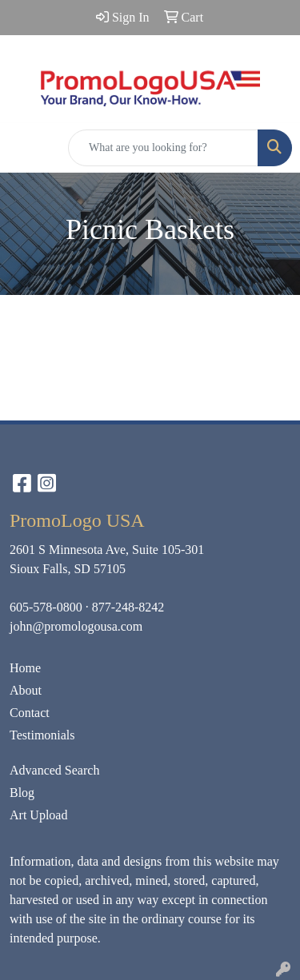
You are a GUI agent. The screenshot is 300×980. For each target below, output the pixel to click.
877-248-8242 (128, 607)
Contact (30, 713)
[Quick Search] (163, 148)
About (26, 690)
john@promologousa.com (76, 626)
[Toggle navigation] (25, 148)
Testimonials (42, 735)
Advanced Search (54, 770)
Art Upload (38, 815)
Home (25, 668)
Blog (22, 793)
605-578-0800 (46, 607)
